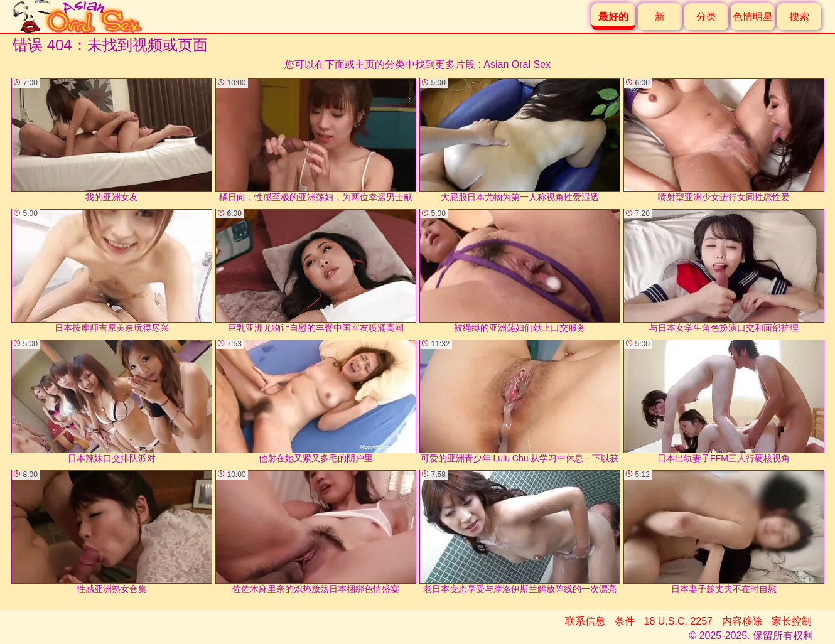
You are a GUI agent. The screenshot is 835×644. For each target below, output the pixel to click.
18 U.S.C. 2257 (678, 621)
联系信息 (585, 621)
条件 (625, 621)
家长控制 (792, 621)
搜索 (799, 17)
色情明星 (753, 17)
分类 (706, 17)
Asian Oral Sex (517, 64)
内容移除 (742, 621)
